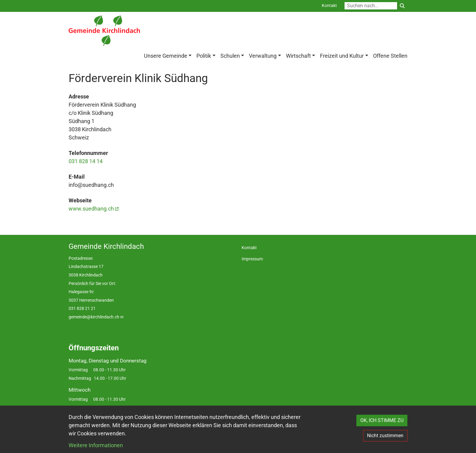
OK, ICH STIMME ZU (382, 420)
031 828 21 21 (82, 309)
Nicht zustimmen (385, 436)
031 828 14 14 (86, 161)
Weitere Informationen (96, 445)
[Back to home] (104, 31)
